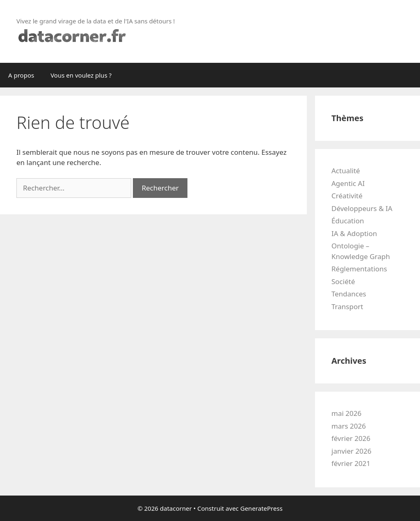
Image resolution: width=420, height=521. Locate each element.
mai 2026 (346, 413)
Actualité (346, 171)
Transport (347, 306)
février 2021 (351, 463)
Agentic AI (348, 183)
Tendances (349, 294)
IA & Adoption (354, 233)
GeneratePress (261, 508)
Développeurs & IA (362, 208)
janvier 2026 (351, 451)
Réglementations (359, 269)
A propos (21, 75)
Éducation (348, 221)
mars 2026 (349, 426)
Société (343, 281)
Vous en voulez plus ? (81, 75)
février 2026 (351, 438)
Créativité (347, 196)
